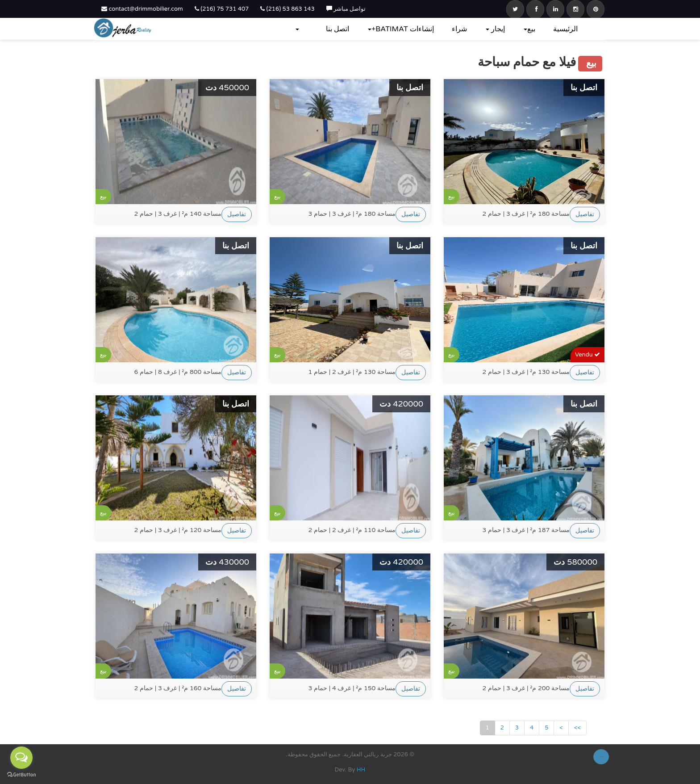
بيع (529, 29)
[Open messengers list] (21, 758)
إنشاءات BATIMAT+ (401, 29)
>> (577, 728)
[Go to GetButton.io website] (21, 775)
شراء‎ (459, 29)
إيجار (495, 29)
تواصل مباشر (346, 9)
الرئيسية (565, 29)
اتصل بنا (337, 29)
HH (361, 770)
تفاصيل (237, 214)
